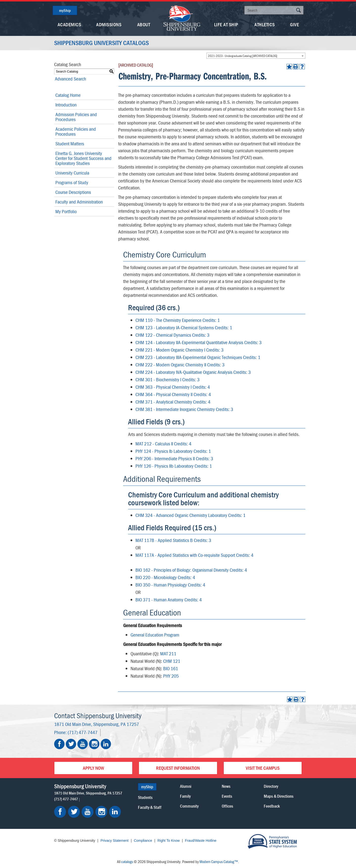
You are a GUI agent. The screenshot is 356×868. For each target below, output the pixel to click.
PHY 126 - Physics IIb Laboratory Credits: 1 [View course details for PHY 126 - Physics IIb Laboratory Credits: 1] (174, 466)
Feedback (272, 806)
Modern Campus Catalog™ (219, 862)
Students (145, 797)
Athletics (265, 24)
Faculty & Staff (150, 807)
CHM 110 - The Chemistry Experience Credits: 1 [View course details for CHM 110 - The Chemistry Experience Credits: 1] (178, 320)
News (226, 786)
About (144, 24)
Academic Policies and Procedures (76, 131)
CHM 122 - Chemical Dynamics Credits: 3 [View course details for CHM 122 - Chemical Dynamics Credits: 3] (172, 335)
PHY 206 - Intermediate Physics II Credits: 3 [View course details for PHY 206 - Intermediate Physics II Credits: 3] (174, 458)
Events (227, 796)
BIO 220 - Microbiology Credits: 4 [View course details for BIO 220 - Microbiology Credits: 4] (165, 577)
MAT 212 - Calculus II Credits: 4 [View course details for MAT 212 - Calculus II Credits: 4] (163, 444)
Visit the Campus (263, 768)
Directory (271, 786)
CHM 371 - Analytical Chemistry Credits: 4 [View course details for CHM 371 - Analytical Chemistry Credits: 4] (173, 402)
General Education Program (155, 635)
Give (294, 24)
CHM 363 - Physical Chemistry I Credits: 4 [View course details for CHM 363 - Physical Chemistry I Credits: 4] (173, 387)
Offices (227, 806)
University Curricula (72, 173)
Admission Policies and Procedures (76, 117)
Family (185, 796)
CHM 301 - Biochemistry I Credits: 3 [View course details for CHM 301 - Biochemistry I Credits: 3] (167, 379)
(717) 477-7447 (83, 732)
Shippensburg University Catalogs (102, 43)
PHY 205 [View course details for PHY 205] (171, 676)
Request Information (178, 768)
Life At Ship (226, 24)
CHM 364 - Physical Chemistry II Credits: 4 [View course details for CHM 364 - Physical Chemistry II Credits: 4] (173, 394)
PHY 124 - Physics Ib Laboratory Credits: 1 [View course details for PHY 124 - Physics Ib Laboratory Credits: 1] (173, 451)
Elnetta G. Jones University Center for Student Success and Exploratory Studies (83, 158)
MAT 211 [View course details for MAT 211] (168, 653)
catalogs (127, 862)
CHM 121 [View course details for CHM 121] (172, 661)
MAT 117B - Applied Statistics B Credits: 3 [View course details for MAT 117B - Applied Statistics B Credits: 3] (173, 540)
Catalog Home (68, 95)
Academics (69, 24)
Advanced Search (70, 79)
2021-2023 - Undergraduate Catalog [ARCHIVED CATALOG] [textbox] (243, 56)
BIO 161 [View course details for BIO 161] (171, 668)
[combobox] (256, 56)
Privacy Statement (114, 841)
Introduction (66, 105)
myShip (65, 10)
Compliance (143, 841)
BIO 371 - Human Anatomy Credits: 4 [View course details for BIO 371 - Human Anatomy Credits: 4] (169, 600)
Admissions (109, 24)
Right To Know (169, 841)
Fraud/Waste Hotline (201, 841)
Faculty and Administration (79, 202)
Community (189, 806)
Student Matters (70, 143)
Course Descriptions (73, 192)
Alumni (186, 786)
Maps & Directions (279, 796)
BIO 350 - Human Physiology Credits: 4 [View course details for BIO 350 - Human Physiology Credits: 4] (170, 585)
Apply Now (93, 768)
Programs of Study (72, 182)
